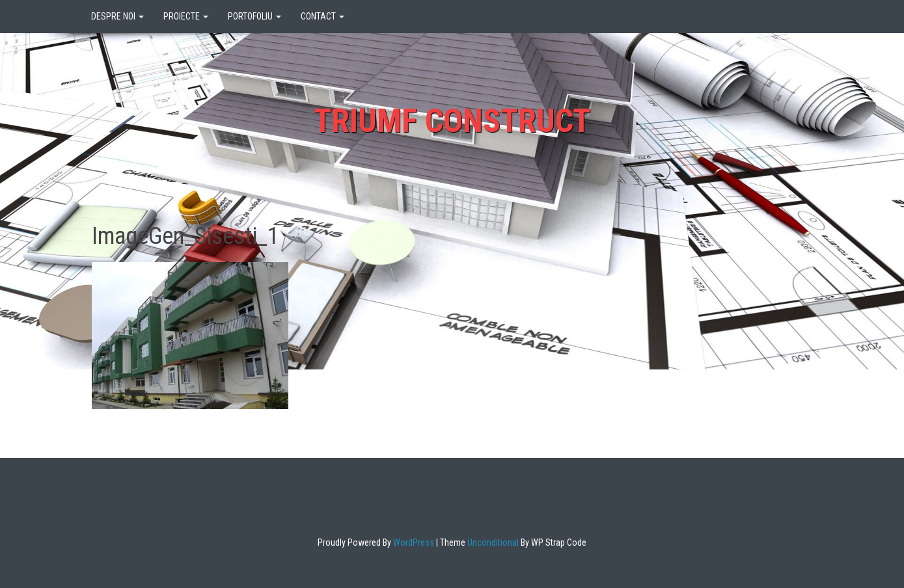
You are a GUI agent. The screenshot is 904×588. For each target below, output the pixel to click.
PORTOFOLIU (254, 16)
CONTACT (322, 16)
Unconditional (492, 542)
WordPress (413, 542)
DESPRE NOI (117, 16)
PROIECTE (186, 16)
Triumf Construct (452, 121)
